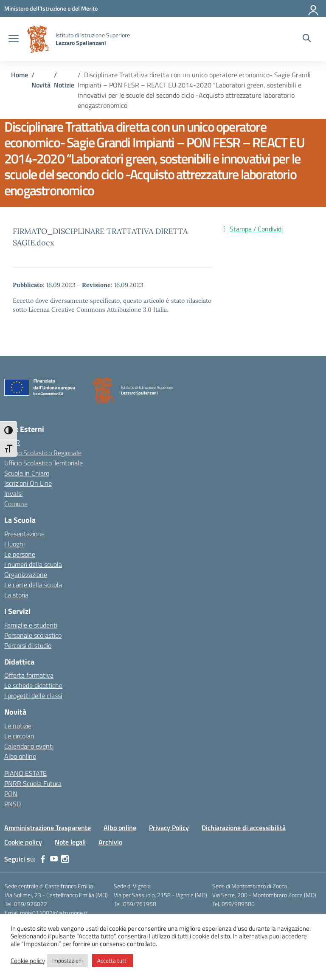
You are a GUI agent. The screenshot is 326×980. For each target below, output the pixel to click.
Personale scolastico (33, 635)
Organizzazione (26, 574)
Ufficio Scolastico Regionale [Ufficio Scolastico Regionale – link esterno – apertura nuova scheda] (43, 453)
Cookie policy (23, 842)
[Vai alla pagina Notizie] (64, 85)
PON (11, 794)
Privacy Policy (169, 828)
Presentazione (24, 534)
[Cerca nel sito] (307, 39)
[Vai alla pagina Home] (20, 75)
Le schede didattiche (33, 685)
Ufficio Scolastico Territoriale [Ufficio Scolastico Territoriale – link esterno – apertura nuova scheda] (44, 463)
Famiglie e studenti (31, 625)
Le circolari (19, 736)
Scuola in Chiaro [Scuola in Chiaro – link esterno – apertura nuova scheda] (27, 473)
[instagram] (65, 859)
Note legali (70, 842)
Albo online (20, 756)
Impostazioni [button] (67, 960)
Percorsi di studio (28, 645)
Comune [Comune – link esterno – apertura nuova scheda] (16, 504)
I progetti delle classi (33, 696)
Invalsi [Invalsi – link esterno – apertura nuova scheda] (13, 493)
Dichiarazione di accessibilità (244, 828)
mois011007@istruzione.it (54, 913)
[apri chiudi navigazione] (14, 39)
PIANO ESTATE (25, 773)
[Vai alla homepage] (38, 39)
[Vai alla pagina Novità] (41, 85)
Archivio (110, 842)
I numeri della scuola (33, 564)
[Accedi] (314, 8)
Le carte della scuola (33, 585)
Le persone (20, 554)
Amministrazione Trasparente (48, 828)
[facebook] (43, 859)
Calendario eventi (29, 746)
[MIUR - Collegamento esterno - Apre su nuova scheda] (51, 8)
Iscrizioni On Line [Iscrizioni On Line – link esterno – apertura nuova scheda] (28, 483)
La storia (16, 595)
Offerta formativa (29, 675)
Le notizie (18, 726)
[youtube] (54, 859)
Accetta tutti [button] (112, 960)
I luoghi (14, 544)
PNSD (13, 804)
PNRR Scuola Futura (33, 783)
